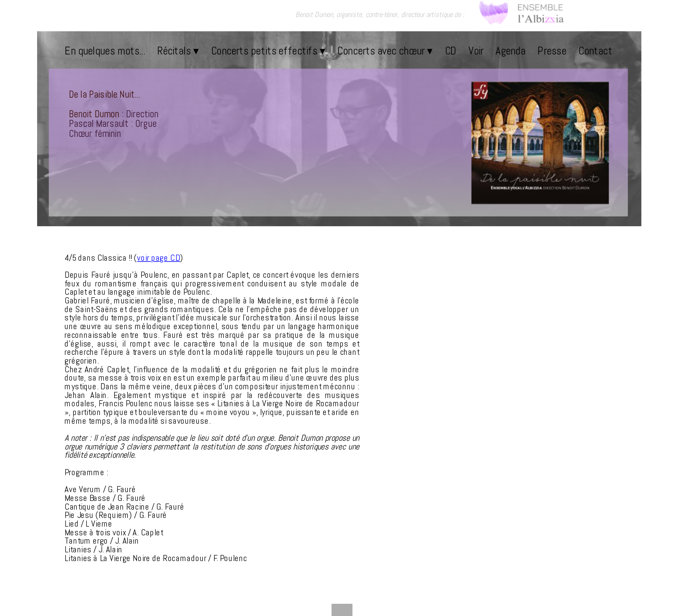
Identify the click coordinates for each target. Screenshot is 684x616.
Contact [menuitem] (595, 51)
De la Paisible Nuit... (104, 94)
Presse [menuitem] (552, 51)
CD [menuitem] (451, 51)
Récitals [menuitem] (178, 50)
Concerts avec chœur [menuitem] (385, 50)
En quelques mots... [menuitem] (105, 51)
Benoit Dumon (94, 114)
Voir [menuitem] (476, 51)
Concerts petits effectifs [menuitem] (268, 50)
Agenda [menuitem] (510, 51)
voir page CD (158, 258)
